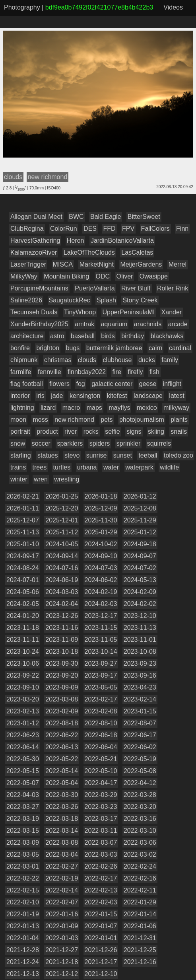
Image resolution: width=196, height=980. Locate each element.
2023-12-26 (62, 616)
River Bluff (136, 288)
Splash (106, 300)
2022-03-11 (101, 831)
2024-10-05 (62, 544)
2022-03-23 (101, 807)
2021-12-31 (140, 938)
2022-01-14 (140, 914)
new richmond (74, 420)
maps (94, 408)
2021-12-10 (101, 974)
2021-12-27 (62, 950)
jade (57, 396)
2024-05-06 (23, 592)
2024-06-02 (101, 580)
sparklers (70, 443)
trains (18, 467)
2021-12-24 (23, 962)
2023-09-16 (140, 675)
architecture (27, 336)
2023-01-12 (23, 723)
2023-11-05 (101, 640)
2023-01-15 (140, 711)
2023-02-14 (140, 699)
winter (19, 479)
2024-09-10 (101, 556)
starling (21, 455)
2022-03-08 (62, 843)
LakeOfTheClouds (89, 252)
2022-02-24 (140, 866)
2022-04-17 (101, 783)
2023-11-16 (62, 628)
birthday (133, 336)
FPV (128, 229)
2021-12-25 (140, 950)
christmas (58, 360)
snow (18, 443)
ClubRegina (27, 229)
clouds (87, 360)
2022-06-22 (62, 735)
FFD (109, 229)
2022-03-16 (140, 819)
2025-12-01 (62, 520)
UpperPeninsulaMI (129, 312)
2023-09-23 (140, 663)
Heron (76, 241)
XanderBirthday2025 (39, 324)
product (47, 432)
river (71, 432)
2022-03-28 (140, 795)
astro (57, 336)
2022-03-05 (23, 854)
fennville (49, 372)
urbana (87, 467)
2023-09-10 (23, 687)
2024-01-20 (23, 616)
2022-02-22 (23, 878)
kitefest (117, 396)
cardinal (180, 348)
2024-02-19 (101, 592)
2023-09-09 (62, 687)
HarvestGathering (35, 241)
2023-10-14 (101, 652)
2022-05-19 (140, 759)
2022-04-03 (23, 795)
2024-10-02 (101, 544)
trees (40, 467)
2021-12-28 (23, 950)
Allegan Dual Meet (36, 217)
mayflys (119, 408)
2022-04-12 (140, 783)
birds (108, 336)
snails (179, 432)
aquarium (114, 324)
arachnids (148, 324)
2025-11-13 (23, 532)
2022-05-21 (101, 759)
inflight (172, 384)
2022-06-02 (140, 747)
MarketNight (97, 264)
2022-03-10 (140, 831)
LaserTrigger (28, 264)
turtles (62, 467)
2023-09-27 (101, 663)
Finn (182, 229)
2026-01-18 (101, 496)
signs (134, 432)
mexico (147, 408)
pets (107, 420)
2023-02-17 (101, 699)
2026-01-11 (23, 508)
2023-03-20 (23, 699)
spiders (100, 443)
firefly (135, 372)
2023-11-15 (101, 628)
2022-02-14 (62, 890)
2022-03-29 (101, 795)
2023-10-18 (62, 652)
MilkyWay (24, 276)
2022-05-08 (140, 771)
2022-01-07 (101, 926)
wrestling (67, 479)
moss (40, 420)
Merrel (178, 264)
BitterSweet (144, 217)
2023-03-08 (62, 699)
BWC (76, 217)
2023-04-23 (140, 687)
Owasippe (154, 276)
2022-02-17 (101, 878)
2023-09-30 (62, 663)
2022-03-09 (23, 843)
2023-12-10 (140, 616)
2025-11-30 (101, 520)
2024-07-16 (62, 568)
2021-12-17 (101, 962)
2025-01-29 (101, 532)
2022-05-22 (62, 759)
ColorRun (64, 229)
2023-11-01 (140, 640)
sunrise (97, 455)
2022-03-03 (101, 854)
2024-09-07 (140, 556)
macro (71, 408)
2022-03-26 (62, 807)
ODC (103, 276)
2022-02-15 (23, 890)
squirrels (159, 443)
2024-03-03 (62, 592)
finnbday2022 (87, 372)
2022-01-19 (23, 914)
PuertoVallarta (95, 288)
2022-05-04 (62, 783)
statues (48, 455)
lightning (22, 408)
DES (90, 229)
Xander (172, 312)
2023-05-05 (101, 687)
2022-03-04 (62, 854)
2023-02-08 (101, 711)
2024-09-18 (140, 544)
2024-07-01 (23, 580)
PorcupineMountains (39, 288)
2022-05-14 (62, 771)
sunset (123, 455)
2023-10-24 (23, 652)
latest (177, 396)
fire (117, 372)
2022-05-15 (23, 771)
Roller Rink (173, 288)
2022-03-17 (101, 819)
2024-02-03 (101, 604)
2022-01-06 (140, 926)
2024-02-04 (62, 604)
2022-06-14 (23, 747)
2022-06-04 (101, 747)
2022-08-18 (62, 723)
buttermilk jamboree (114, 348)
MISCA (63, 264)
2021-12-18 (62, 962)
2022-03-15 (23, 831)
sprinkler (128, 443)
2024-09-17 (23, 556)
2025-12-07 (23, 520)
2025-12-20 (62, 508)
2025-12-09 (101, 508)
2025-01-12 (140, 532)
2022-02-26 (101, 866)
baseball (83, 336)
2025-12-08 (140, 508)
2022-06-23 (23, 735)
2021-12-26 (101, 950)
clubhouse (117, 360)
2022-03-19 (23, 819)
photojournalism (142, 420)
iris (40, 396)
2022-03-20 (140, 807)
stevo (72, 455)
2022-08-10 (101, 723)
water (111, 467)
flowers (59, 384)
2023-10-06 (23, 663)
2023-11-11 (23, 640)
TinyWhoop (80, 312)
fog (80, 384)
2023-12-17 (101, 616)
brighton (48, 348)
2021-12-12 (62, 974)
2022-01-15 (101, 914)
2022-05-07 (23, 783)
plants (179, 420)
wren (41, 479)
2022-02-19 (62, 878)
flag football (27, 384)
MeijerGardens (141, 264)
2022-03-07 (101, 843)
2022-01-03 (62, 938)
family (170, 360)
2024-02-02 (140, 604)
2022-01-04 (23, 938)
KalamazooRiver (34, 252)
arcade (178, 324)
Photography (22, 7)
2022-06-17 (140, 735)
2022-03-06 (140, 843)
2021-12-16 (140, 962)
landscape (148, 396)
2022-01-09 (62, 926)
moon (18, 420)
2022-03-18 (62, 819)
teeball (148, 455)
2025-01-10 (23, 544)
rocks (91, 432)
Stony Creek (140, 300)
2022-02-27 (62, 866)
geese (148, 384)
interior (20, 396)
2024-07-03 (101, 568)
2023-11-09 (62, 640)
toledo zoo (179, 455)
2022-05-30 (23, 759)
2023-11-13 (140, 628)
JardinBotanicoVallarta (122, 241)
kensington (85, 396)
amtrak (84, 324)
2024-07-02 (140, 568)
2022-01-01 (101, 938)
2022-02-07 (62, 902)
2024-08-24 (23, 568)
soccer (41, 443)
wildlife (169, 467)
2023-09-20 (62, 675)
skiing (156, 432)
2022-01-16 (62, 914)
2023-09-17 (101, 675)
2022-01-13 (23, 926)
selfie (112, 432)
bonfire (20, 348)
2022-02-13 (101, 890)
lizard (48, 408)
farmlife (21, 372)
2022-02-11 (140, 890)
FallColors (155, 229)
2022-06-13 (62, 747)
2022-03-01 (23, 866)
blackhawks (167, 336)
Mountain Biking (66, 276)
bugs (73, 348)
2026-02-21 (23, 496)
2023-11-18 (23, 628)
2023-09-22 (23, 675)
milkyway (176, 408)
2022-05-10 (101, 771)
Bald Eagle (106, 217)
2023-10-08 (140, 652)
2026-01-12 (140, 496)
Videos (173, 7)
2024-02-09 (140, 592)
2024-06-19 (62, 580)
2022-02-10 (23, 902)
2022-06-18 (101, 735)
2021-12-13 (23, 974)
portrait (20, 432)
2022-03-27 (23, 807)
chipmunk (24, 360)
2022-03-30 (62, 795)
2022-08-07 (140, 723)
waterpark (140, 467)
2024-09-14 (62, 556)
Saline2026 (26, 300)
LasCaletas (137, 252)
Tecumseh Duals (34, 312)
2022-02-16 (140, 878)
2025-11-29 (140, 520)
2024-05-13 (140, 580)
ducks (147, 360)
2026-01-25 (62, 496)
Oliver (125, 276)
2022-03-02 (140, 854)
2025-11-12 (62, 532)
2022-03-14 (62, 831)
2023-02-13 (23, 711)
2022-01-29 (140, 902)
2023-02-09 (62, 711)
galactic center (112, 384)
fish (154, 372)
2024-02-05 (23, 604)
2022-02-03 (101, 902)
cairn (156, 348)
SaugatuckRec (70, 300)
